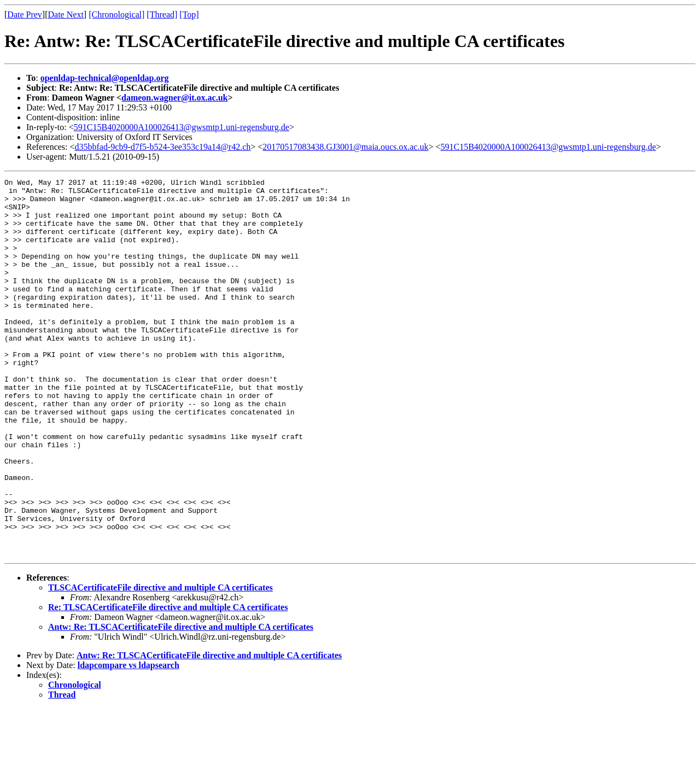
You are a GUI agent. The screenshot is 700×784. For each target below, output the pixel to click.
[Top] (189, 14)
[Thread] (162, 14)
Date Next (66, 14)
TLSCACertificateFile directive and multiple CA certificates (161, 663)
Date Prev (25, 14)
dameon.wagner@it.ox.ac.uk (174, 98)
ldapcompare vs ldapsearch (129, 741)
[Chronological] (116, 14)
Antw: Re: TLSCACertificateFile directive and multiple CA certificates (181, 702)
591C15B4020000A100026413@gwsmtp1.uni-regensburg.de (182, 127)
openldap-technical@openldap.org (105, 78)
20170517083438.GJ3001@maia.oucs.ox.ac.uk (345, 147)
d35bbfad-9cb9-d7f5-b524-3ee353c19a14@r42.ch (163, 147)
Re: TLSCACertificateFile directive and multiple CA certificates (168, 683)
